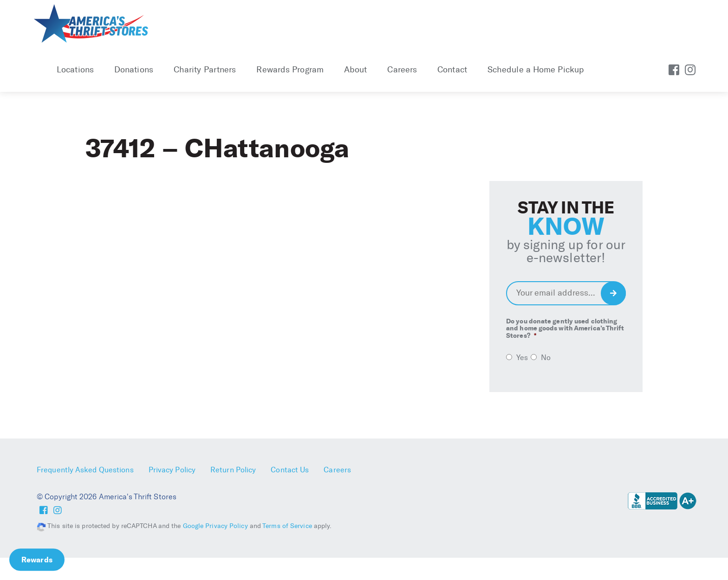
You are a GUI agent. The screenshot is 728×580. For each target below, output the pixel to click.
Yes (522, 358)
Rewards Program (290, 70)
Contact (452, 70)
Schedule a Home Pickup (536, 70)
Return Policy (233, 470)
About (356, 70)
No (546, 358)
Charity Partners (205, 70)
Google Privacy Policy (215, 526)
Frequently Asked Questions (85, 470)
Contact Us (290, 470)
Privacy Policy (172, 470)
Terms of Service (287, 526)
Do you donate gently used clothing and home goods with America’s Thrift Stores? (565, 329)
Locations (75, 70)
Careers (402, 70)
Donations (134, 70)
